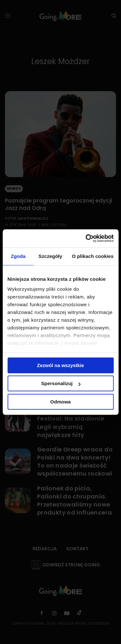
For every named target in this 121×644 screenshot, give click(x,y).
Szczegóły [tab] (50, 256)
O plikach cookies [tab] (93, 256)
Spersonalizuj (61, 383)
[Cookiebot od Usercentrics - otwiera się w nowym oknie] (86, 238)
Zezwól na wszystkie (61, 365)
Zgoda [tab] (18, 256)
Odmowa (60, 402)
